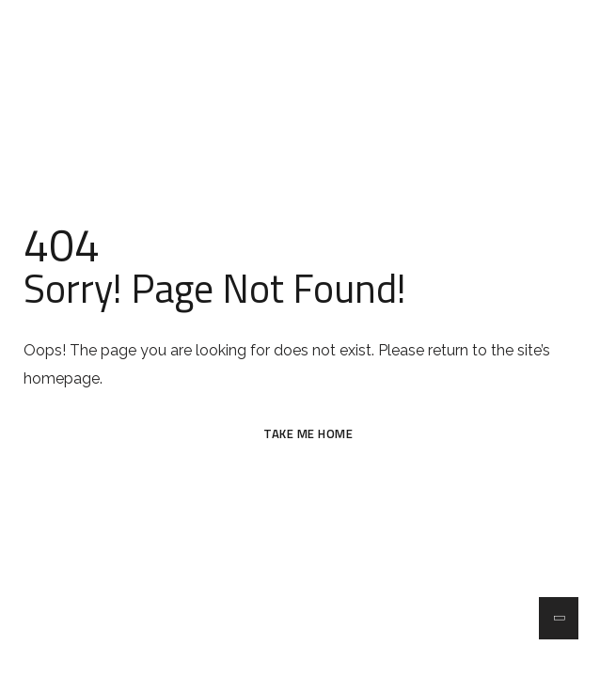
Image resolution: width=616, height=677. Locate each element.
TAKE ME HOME (308, 433)
